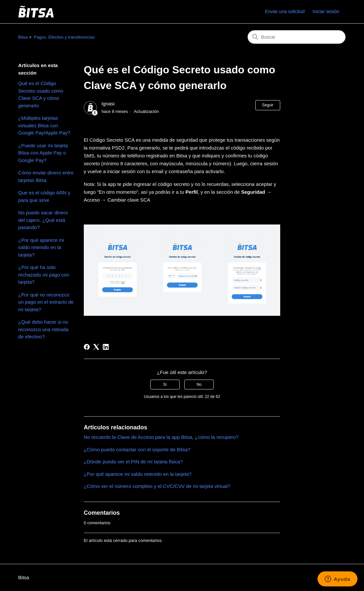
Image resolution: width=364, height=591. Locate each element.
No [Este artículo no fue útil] (199, 385)
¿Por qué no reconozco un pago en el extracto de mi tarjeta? (46, 302)
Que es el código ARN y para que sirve (44, 196)
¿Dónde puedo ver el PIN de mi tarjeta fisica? (133, 462)
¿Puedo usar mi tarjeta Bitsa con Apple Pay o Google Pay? (43, 153)
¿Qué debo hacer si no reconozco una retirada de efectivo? (43, 329)
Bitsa (23, 37)
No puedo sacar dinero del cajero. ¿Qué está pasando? (43, 220)
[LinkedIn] (106, 347)
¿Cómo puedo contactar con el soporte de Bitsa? (137, 449)
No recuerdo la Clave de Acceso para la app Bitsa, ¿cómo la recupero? (161, 437)
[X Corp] (96, 347)
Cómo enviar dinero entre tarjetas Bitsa (46, 176)
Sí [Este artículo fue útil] (165, 385)
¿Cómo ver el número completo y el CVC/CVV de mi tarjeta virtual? (157, 486)
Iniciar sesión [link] (326, 11)
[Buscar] (297, 37)
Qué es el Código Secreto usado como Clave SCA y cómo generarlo (41, 94)
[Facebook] (87, 347)
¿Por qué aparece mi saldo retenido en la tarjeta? (41, 247)
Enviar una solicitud (285, 11)
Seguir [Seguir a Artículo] (268, 105)
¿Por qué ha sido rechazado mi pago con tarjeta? (44, 275)
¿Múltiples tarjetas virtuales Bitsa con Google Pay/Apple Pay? (44, 125)
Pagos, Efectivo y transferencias (64, 37)
